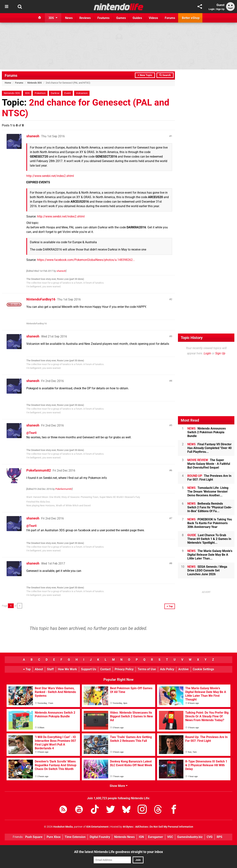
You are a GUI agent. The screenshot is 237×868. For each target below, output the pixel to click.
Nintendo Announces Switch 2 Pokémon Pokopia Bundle (207, 432)
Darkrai (55, 93)
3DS (27, 93)
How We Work (67, 669)
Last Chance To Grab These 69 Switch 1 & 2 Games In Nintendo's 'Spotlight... (209, 539)
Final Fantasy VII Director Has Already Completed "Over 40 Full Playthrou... (209, 448)
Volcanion (82, 93)
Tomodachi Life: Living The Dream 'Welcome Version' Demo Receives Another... (208, 492)
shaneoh (33, 136)
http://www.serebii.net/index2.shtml (50, 176)
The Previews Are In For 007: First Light (209, 478)
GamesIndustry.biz (190, 837)
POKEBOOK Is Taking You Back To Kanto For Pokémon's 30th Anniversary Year (210, 523)
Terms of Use (147, 669)
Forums (11, 75)
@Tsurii (31, 433)
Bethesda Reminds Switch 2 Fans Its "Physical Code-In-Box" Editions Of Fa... (210, 507)
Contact (105, 669)
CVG (210, 837)
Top (27, 669)
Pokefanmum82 (39, 470)
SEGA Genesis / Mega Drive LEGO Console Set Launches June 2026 (207, 570)
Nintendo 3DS (35, 83)
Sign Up (220, 9)
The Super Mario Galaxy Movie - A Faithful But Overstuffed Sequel (209, 464)
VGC (170, 837)
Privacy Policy (124, 669)
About (39, 669)
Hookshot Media (63, 827)
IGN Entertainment (97, 827)
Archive (183, 669)
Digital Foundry (100, 837)
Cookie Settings (203, 669)
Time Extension (75, 837)
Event (68, 93)
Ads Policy (167, 669)
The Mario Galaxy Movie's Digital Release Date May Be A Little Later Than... (210, 555)
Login (212, 9)
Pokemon (40, 93)
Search (165, 75)
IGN (141, 837)
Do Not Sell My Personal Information (171, 827)
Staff (50, 669)
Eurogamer (156, 837)
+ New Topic (145, 75)
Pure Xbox (54, 837)
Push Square (34, 837)
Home (8, 83)
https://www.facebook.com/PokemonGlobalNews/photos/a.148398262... (86, 260)
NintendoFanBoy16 (41, 299)
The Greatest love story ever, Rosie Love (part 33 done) (55, 279)
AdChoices (141, 827)
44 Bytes (128, 827)
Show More (119, 786)
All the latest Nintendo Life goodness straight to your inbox (118, 852)
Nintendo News (124, 837)
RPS (220, 837)
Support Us (89, 669)
